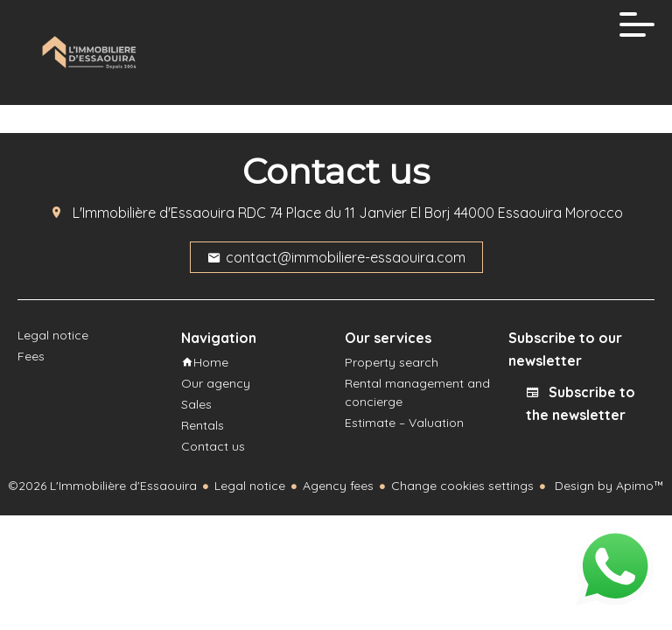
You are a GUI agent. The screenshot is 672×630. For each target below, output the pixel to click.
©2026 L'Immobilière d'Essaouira (102, 486)
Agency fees (338, 486)
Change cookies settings (462, 486)
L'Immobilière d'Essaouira (154, 213)
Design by (608, 486)
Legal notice (250, 486)
